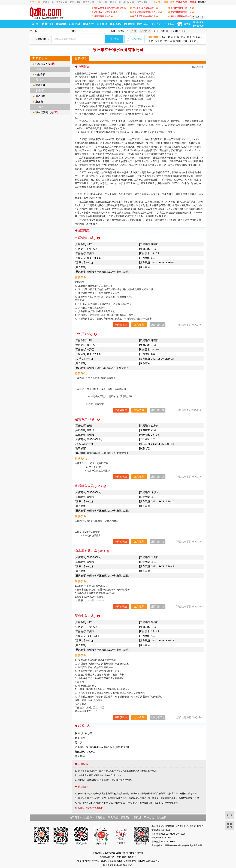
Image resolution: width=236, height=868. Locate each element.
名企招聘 (75, 24)
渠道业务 (40, 85)
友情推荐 (87, 817)
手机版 (137, 817)
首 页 (35, 24)
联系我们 (202, 2)
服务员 (159, 41)
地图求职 (143, 24)
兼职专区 (115, 24)
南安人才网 (62, 2)
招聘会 (170, 24)
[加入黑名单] (198, 67)
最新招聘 (47, 24)
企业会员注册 (161, 31)
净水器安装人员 (46, 112)
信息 (185, 2)
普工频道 (102, 24)
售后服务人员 (45, 64)
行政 (177, 37)
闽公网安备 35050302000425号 (118, 865)
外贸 (151, 41)
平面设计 (198, 37)
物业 (166, 41)
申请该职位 (121, 325)
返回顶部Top (158, 325)
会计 (164, 37)
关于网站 (74, 817)
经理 (185, 41)
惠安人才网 (89, 2)
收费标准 (192, 2)
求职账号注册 (178, 31)
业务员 (193, 41)
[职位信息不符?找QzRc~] (190, 325)
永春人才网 (102, 2)
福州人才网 (129, 2)
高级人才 (88, 24)
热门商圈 (129, 24)
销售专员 (40, 74)
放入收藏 (139, 325)
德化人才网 (115, 2)
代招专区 (156, 24)
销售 (170, 37)
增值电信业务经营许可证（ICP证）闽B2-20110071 (101, 861)
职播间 (179, 2)
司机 (179, 41)
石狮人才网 (48, 2)
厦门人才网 (142, 2)
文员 (183, 37)
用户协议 (149, 817)
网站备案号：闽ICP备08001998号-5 (142, 861)
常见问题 (113, 817)
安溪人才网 (75, 2)
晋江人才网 (35, 2)
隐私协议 (162, 817)
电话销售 (40, 96)
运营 (173, 41)
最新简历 (61, 24)
